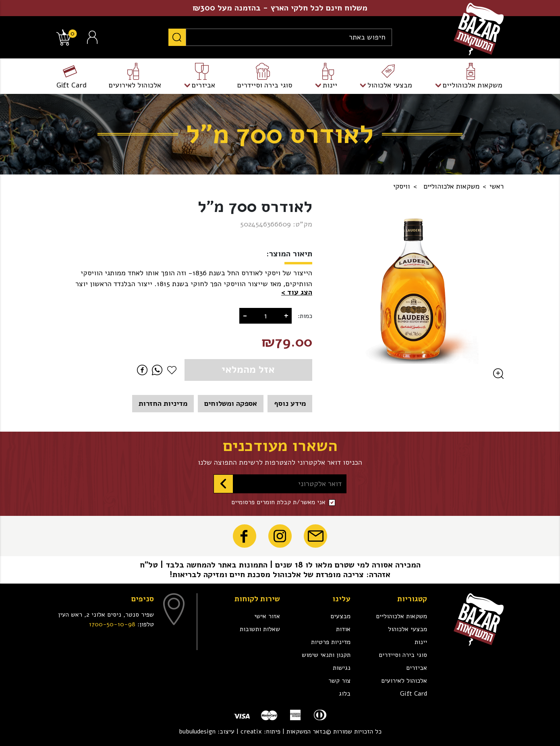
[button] (297, 292)
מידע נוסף (290, 403)
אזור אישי (267, 616)
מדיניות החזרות (163, 403)
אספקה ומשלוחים (231, 403)
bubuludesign (197, 731)
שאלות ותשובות (260, 629)
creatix (251, 731)
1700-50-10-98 (112, 624)
